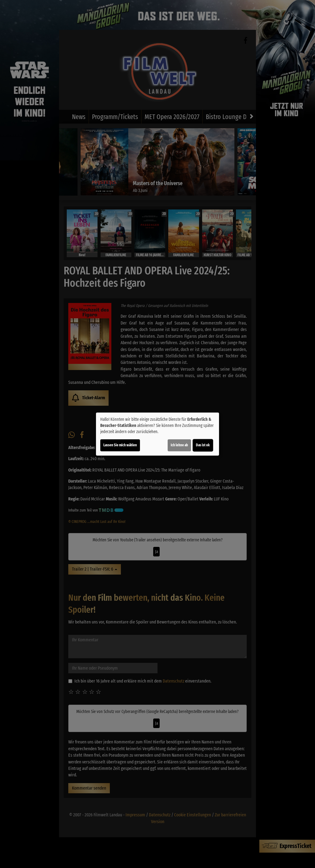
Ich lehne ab (179, 445)
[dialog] (157, 434)
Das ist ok (203, 445)
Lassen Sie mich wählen (120, 445)
